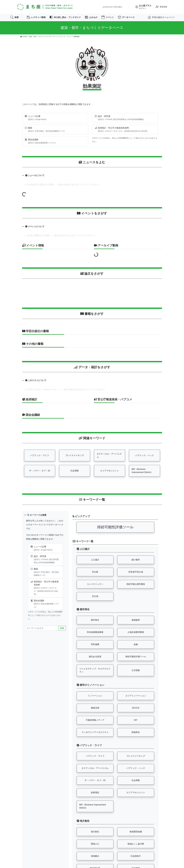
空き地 (95, 596)
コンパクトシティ (95, 584)
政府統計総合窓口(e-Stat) (135, 131)
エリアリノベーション (136, 696)
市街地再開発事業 (95, 632)
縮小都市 (136, 560)
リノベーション (95, 696)
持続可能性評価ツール (115, 527)
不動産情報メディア (95, 720)
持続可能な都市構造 (136, 584)
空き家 (95, 572)
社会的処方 (136, 856)
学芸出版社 (118, 7)
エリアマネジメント (110, 471)
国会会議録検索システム (45, 143)
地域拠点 (95, 856)
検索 (15, 17)
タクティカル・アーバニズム (109, 456)
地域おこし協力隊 (136, 844)
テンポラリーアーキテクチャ (95, 732)
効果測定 (95, 793)
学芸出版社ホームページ (161, 17)
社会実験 (75, 471)
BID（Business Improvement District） (142, 471)
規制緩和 (136, 620)
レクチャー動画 (36, 17)
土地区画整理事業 (136, 632)
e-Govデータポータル (114, 131)
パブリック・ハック (145, 456)
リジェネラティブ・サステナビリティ (95, 671)
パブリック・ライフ (40, 456)
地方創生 (95, 832)
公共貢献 (136, 671)
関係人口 (95, 844)
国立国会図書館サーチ (55, 131)
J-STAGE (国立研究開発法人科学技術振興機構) (124, 120)
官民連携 (95, 645)
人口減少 (95, 560)
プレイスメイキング (75, 456)
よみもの (91, 17)
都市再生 (95, 620)
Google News (40, 120)
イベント (108, 17)
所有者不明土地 (136, 572)
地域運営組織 (136, 832)
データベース (127, 17)
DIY (136, 720)
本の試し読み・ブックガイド (65, 17)
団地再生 (136, 732)
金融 (136, 645)
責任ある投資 (95, 657)
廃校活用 (95, 708)
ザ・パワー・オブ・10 (40, 471)
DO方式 (136, 708)
